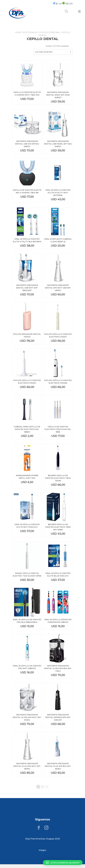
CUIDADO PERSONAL (49, 32)
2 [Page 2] (42, 787)
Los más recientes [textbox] (44, 52)
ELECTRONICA (30, 32)
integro (42, 850)
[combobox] (53, 52)
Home (18, 32)
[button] (63, 863)
